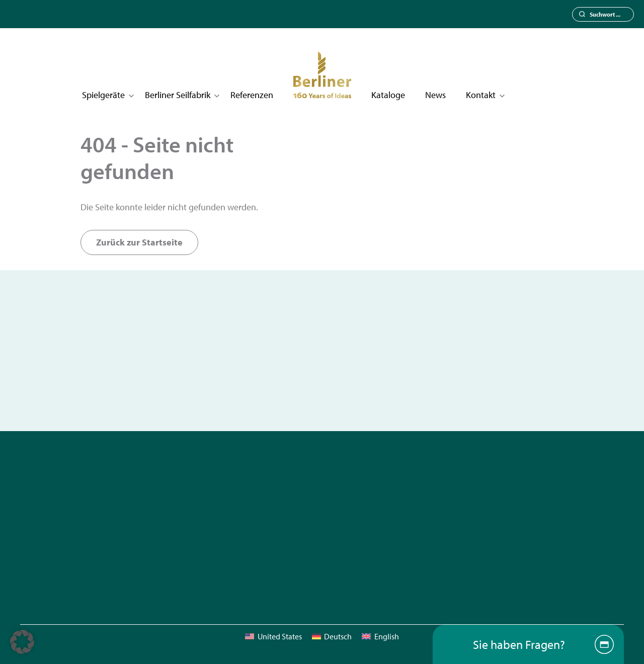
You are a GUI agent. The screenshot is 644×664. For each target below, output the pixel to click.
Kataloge (388, 95)
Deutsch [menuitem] (338, 636)
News (435, 95)
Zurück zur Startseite (139, 242)
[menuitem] (273, 636)
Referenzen (252, 95)
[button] (22, 642)
